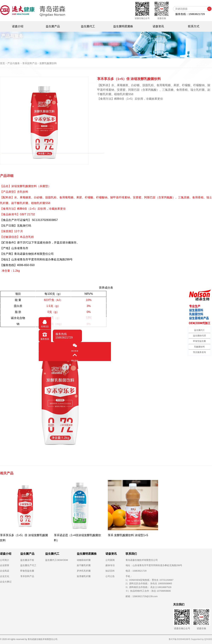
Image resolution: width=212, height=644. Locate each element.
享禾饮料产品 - (31, 63)
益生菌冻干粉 (27, 560)
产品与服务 (14, 63)
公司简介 (5, 560)
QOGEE (208, 639)
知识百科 (110, 571)
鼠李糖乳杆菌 (84, 576)
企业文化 (5, 576)
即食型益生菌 (27, 571)
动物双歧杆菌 (84, 560)
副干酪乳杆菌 (84, 565)
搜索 (209, 9)
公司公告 (110, 576)
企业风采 (5, 571)
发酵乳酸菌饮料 (48, 63)
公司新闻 (110, 560)
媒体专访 (110, 565)
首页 (2, 63)
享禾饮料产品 (27, 576)
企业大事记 (6, 582)
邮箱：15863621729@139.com (142, 596)
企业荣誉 (5, 565)
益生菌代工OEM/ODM (57, 560)
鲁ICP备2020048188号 (180, 639)
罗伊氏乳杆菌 (84, 571)
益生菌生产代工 (28, 565)
